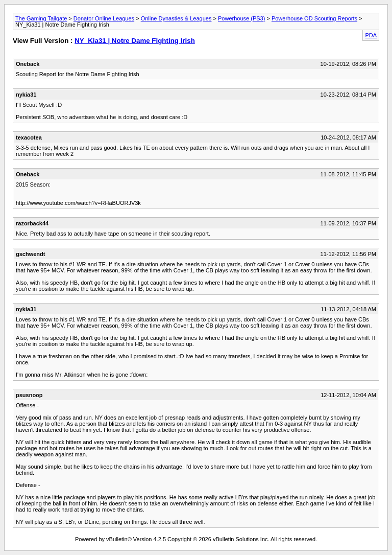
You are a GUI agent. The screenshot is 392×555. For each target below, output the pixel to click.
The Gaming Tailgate (41, 18)
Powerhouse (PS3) (241, 18)
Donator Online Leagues (104, 18)
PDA (371, 35)
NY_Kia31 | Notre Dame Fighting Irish (135, 41)
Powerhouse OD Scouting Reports (314, 18)
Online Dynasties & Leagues (176, 18)
